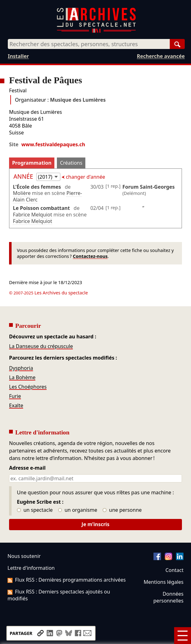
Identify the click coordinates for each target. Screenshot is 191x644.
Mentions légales (164, 582)
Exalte (16, 405)
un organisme (78, 510)
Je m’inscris (95, 524)
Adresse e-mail (27, 468)
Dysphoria (21, 368)
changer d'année (85, 177)
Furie (15, 396)
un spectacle (35, 510)
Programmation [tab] (32, 163)
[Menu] (183, 636)
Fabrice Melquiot (33, 215)
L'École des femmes (37, 187)
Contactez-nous (90, 256)
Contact (174, 570)
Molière (22, 193)
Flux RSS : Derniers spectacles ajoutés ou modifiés (59, 595)
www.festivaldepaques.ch (53, 144)
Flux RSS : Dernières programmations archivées (67, 580)
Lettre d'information (31, 568)
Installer (18, 56)
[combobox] (89, 44)
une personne (122, 510)
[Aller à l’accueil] (96, 31)
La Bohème (22, 377)
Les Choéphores (28, 387)
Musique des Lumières (78, 100)
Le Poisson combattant (41, 208)
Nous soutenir (24, 556)
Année (24, 176)
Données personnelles (168, 597)
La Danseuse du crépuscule (41, 346)
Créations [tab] (71, 163)
